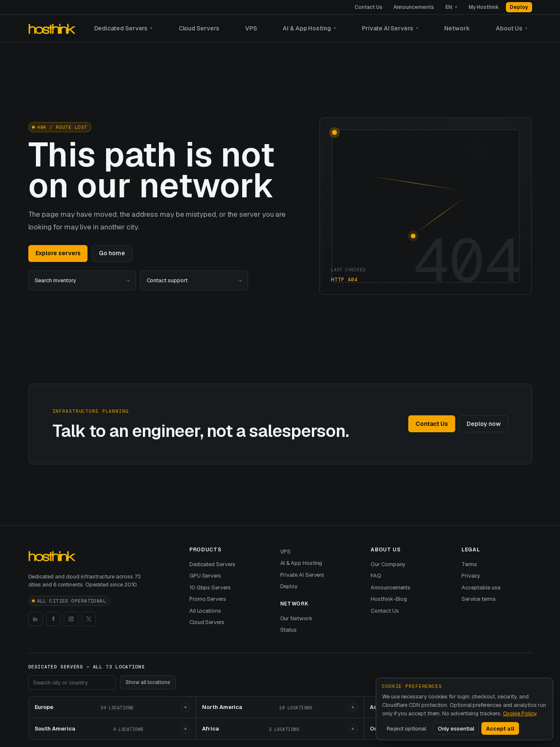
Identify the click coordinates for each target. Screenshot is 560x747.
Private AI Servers (388, 28)
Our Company (388, 564)
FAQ (376, 576)
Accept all (500, 729)
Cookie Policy (520, 713)
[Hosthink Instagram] (71, 619)
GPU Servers (205, 576)
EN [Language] (449, 7)
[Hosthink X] (89, 619)
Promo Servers (208, 599)
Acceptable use (481, 588)
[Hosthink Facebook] (53, 619)
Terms (469, 564)
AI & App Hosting (307, 28)
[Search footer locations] (72, 682)
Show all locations (148, 682)
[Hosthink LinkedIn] (36, 619)
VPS (251, 28)
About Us (509, 28)
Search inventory (82, 281)
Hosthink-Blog (389, 599)
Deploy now (484, 424)
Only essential (456, 729)
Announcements (414, 7)
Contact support (194, 281)
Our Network (296, 618)
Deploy (519, 7)
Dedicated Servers (121, 28)
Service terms (479, 599)
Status (289, 630)
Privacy (471, 576)
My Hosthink (484, 7)
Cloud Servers (199, 28)
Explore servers (58, 253)
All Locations (205, 611)
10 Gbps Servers (210, 588)
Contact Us (368, 7)
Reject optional (406, 729)
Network (457, 28)
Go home (112, 253)
